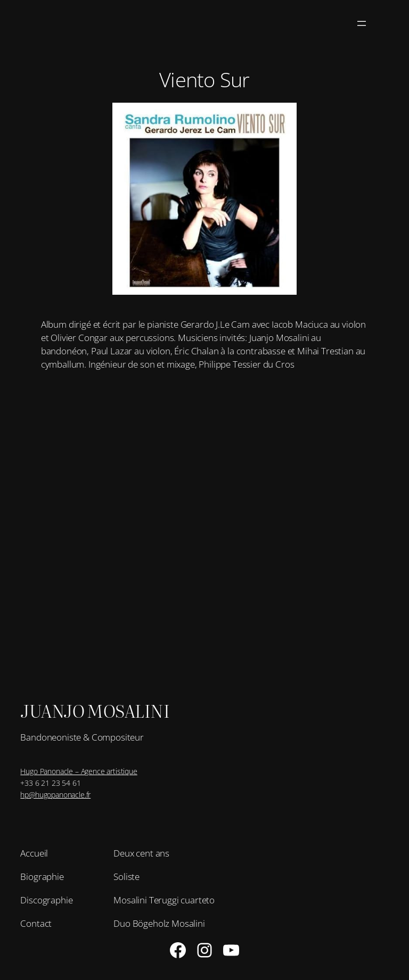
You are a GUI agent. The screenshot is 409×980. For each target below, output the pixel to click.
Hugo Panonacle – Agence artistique (79, 771)
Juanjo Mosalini (95, 711)
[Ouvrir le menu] (362, 23)
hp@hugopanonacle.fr (55, 795)
